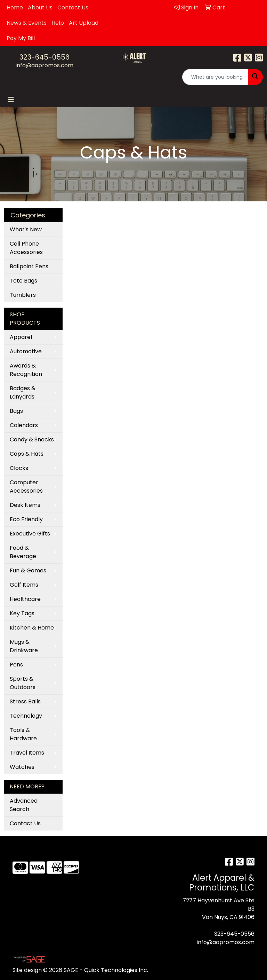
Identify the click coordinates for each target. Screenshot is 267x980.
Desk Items (25, 505)
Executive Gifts (30, 534)
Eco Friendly (26, 519)
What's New (26, 229)
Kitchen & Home (32, 628)
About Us (40, 7)
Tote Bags (23, 281)
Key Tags (22, 613)
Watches (22, 767)
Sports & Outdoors (23, 683)
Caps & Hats (27, 454)
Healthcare (25, 599)
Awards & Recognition (26, 370)
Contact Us (73, 7)
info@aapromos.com (44, 65)
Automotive (26, 351)
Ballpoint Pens (29, 266)
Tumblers (23, 295)
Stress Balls (25, 701)
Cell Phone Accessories (26, 248)
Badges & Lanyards (23, 392)
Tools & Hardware (23, 734)
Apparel (21, 337)
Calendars (24, 425)
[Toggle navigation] (11, 100)
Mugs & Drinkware (24, 646)
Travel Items (27, 753)
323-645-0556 (44, 57)
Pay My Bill (21, 38)
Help (58, 23)
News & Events (27, 23)
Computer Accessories (26, 487)
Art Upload (84, 23)
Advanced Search (24, 805)
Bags (16, 411)
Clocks (19, 468)
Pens (16, 665)
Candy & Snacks (32, 439)
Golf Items (24, 585)
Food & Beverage (23, 552)
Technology (26, 716)
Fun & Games (28, 570)
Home (15, 7)
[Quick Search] (215, 77)
